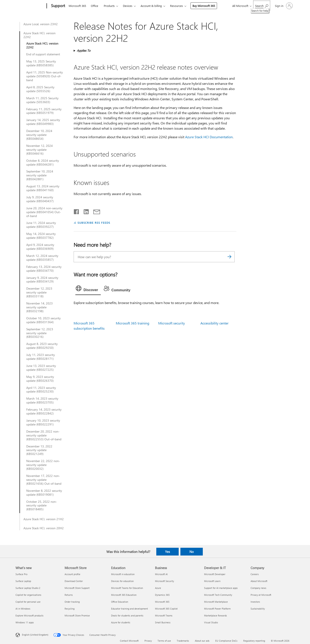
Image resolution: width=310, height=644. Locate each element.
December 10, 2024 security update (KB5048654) (39, 135)
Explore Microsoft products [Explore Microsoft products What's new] (29, 615)
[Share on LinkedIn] (84, 211)
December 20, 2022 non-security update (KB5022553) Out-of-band (44, 435)
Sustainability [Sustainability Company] (258, 609)
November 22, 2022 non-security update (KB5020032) (43, 465)
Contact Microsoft (129, 641)
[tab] (88, 289)
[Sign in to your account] (283, 6)
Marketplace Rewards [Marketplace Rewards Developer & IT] (215, 615)
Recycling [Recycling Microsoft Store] (70, 609)
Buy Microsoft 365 (204, 6)
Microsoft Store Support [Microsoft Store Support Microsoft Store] (77, 588)
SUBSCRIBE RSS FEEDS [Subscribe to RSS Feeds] (94, 223)
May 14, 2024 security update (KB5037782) (41, 236)
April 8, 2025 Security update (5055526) (40, 89)
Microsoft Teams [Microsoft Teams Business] (164, 615)
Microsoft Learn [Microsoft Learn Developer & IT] (212, 581)
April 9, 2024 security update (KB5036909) (40, 247)
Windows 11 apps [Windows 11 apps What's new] (25, 622)
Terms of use (164, 641)
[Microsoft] (30, 6)
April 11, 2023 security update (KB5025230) (41, 390)
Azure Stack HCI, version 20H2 (44, 528)
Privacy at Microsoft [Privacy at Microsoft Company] (261, 595)
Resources (177, 6)
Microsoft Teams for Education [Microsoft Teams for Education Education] (127, 588)
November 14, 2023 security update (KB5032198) (40, 307)
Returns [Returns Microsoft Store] (69, 595)
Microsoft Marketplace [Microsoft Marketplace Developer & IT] (216, 602)
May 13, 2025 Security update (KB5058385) (41, 63)
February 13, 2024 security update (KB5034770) (44, 269)
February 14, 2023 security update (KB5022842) (44, 411)
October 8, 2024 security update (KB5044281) (43, 163)
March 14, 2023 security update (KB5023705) (42, 400)
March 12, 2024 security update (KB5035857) (42, 258)
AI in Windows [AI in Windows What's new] (23, 609)
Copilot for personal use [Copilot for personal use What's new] (28, 602)
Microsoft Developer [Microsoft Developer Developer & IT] (215, 574)
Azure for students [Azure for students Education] (121, 622)
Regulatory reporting (254, 641)
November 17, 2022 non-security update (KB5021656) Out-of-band (44, 480)
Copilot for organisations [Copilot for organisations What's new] (28, 595)
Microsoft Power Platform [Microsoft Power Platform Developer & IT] (217, 609)
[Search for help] (262, 5)
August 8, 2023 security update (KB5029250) (42, 346)
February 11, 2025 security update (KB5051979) (44, 111)
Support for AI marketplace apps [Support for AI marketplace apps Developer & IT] (221, 588)
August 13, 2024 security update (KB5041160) (43, 188)
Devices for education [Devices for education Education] (122, 581)
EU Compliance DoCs (226, 641)
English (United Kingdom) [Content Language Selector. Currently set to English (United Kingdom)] (35, 635)
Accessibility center (215, 323)
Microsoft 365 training (133, 323)
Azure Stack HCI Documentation (209, 137)
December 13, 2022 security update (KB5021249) (39, 450)
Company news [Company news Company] (258, 588)
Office (95, 6)
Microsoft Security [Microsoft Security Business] (164, 581)
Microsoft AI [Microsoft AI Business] (161, 574)
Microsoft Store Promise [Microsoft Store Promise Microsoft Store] (77, 615)
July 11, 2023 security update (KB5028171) (41, 357)
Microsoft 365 (77, 6)
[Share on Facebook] (77, 211)
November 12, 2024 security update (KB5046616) (40, 150)
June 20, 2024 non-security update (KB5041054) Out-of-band (44, 212)
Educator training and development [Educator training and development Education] (129, 609)
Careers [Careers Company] (255, 574)
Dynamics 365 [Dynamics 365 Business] (162, 595)
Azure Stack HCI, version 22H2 (40, 35)
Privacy (148, 641)
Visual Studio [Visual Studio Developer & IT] (211, 622)
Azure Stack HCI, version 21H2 (44, 519)
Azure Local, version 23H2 (41, 24)
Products (109, 6)
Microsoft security (172, 323)
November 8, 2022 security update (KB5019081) (44, 493)
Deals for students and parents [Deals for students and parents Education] (127, 615)
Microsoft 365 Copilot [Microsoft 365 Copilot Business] (166, 609)
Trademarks (183, 641)
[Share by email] (95, 211)
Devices (128, 6)
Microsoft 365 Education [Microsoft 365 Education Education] (124, 595)
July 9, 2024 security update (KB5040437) (40, 199)
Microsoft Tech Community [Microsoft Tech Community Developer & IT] (218, 595)
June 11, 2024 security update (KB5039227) (41, 225)
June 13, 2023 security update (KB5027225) (41, 368)
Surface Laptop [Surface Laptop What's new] (23, 581)
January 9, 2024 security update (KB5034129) (42, 280)
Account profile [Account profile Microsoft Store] (72, 574)
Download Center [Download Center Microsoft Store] (74, 581)
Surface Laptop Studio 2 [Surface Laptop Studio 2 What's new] (28, 588)
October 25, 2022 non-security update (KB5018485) (42, 506)
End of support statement (43, 54)
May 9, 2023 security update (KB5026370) (40, 379)
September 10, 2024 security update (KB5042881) (40, 175)
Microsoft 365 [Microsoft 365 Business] (162, 602)
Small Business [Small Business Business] (163, 622)
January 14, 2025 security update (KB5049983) (43, 122)
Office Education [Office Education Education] (120, 602)
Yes (167, 552)
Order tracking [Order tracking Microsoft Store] (72, 602)
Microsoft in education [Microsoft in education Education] (123, 574)
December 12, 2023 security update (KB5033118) (39, 292)
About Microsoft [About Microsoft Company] (259, 581)
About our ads (202, 641)
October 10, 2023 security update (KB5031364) (43, 320)
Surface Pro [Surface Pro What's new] (21, 574)
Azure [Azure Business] (158, 588)
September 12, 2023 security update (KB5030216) (40, 333)
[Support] (58, 6)
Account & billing (151, 6)
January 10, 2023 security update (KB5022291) (43, 422)
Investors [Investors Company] (255, 602)
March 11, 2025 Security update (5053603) (42, 100)
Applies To (84, 50)
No (192, 552)
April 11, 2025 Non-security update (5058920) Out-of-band (45, 76)
